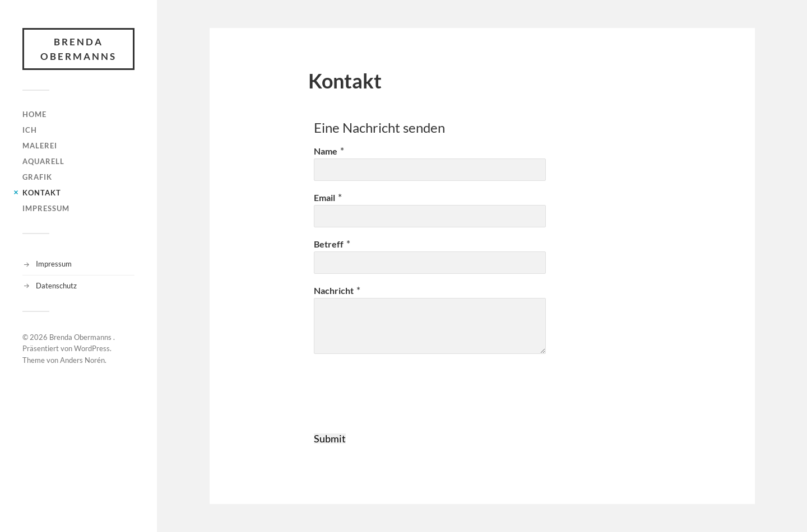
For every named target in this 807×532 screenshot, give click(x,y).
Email (324, 197)
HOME (34, 114)
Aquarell (43, 161)
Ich (30, 130)
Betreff (329, 244)
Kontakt (42, 193)
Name (326, 151)
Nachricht (334, 290)
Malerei (40, 146)
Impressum (46, 208)
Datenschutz (56, 286)
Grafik (37, 177)
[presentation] (399, 400)
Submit (330, 438)
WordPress (92, 348)
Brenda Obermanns (78, 49)
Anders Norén (82, 360)
